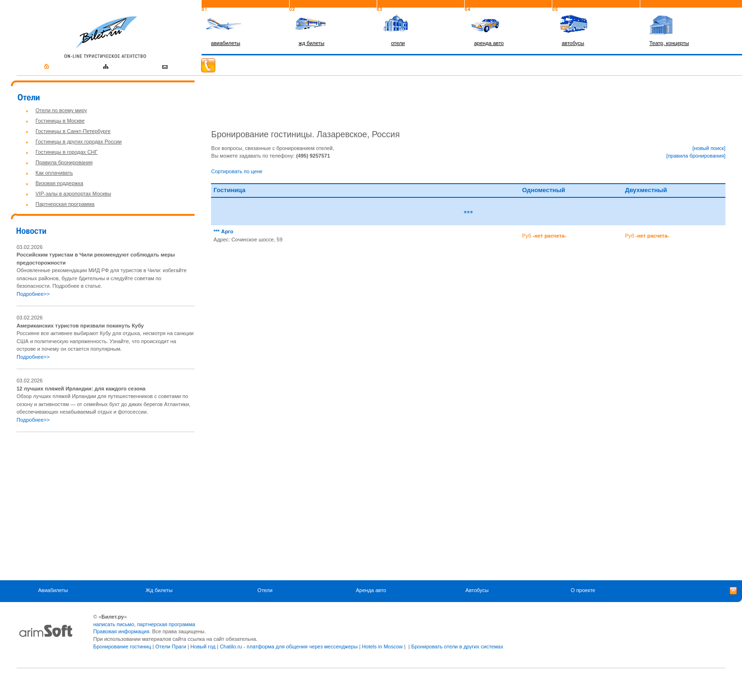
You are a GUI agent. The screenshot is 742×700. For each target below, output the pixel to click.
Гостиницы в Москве (60, 121)
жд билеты (311, 43)
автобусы (573, 43)
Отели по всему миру (61, 110)
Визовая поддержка (59, 183)
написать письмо (114, 624)
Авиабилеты (53, 590)
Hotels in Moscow (382, 647)
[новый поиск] (709, 148)
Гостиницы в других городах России (79, 142)
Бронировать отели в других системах (457, 647)
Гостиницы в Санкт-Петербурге (73, 131)
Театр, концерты (669, 43)
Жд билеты (159, 590)
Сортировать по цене (237, 171)
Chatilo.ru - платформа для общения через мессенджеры (288, 647)
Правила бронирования (64, 162)
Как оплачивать (54, 173)
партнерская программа (166, 624)
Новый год (203, 647)
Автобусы (477, 590)
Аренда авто (371, 590)
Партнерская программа (65, 204)
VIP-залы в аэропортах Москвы (73, 194)
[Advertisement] (96, 506)
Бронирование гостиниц (122, 647)
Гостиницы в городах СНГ (66, 152)
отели (398, 43)
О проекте (583, 590)
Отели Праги (171, 647)
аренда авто (489, 43)
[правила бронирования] (696, 156)
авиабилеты (226, 43)
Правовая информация (121, 631)
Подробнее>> (33, 294)
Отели (265, 590)
